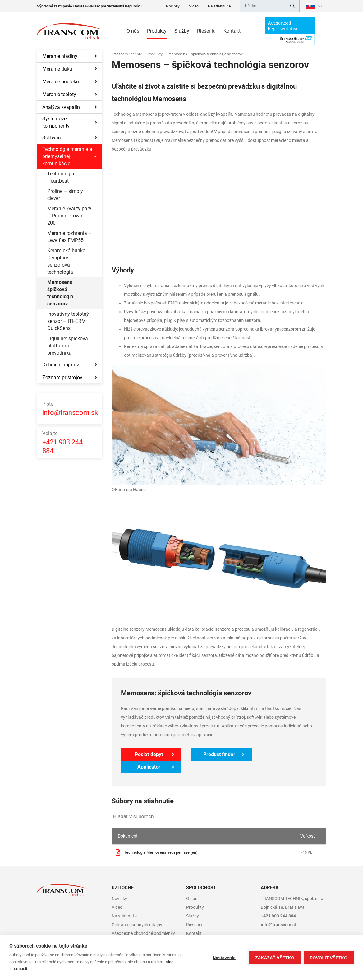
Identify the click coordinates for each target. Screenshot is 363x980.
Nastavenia (224, 958)
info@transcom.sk (70, 408)
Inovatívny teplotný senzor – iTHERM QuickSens (68, 321)
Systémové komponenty (56, 122)
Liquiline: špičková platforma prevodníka (68, 346)
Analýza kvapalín (61, 107)
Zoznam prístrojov (62, 377)
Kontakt (232, 31)
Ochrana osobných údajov (137, 912)
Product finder (217, 754)
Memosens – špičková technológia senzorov (62, 293)
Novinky (173, 6)
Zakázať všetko (275, 958)
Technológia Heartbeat (61, 177)
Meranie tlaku (57, 69)
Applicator (285, 754)
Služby (182, 31)
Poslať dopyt (148, 754)
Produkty (157, 31)
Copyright (121, 930)
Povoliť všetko (329, 958)
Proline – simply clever (65, 195)
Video (194, 6)
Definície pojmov (61, 365)
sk (321, 6)
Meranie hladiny (60, 56)
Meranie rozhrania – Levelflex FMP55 (69, 237)
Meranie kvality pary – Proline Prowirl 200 (69, 216)
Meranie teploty (59, 94)
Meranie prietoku (61, 82)
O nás (133, 31)
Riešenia (206, 31)
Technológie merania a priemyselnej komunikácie (67, 156)
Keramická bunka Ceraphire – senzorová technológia (66, 261)
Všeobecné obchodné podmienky (143, 921)
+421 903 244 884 (62, 442)
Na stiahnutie (219, 6)
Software (52, 138)
